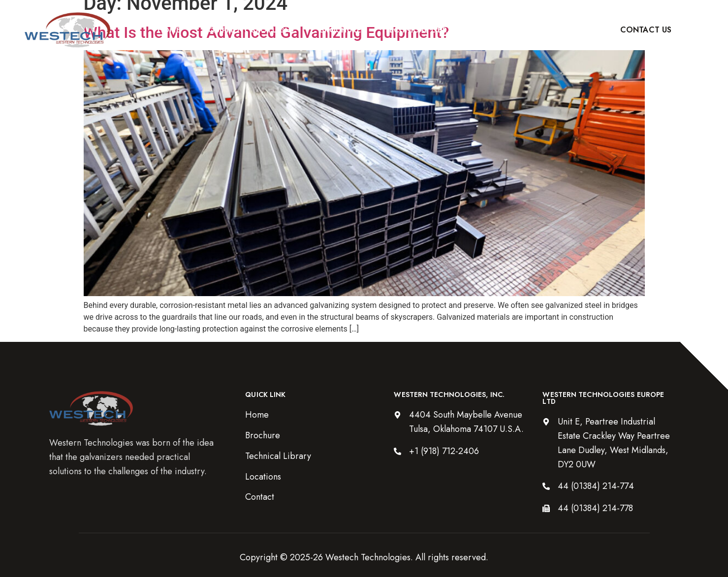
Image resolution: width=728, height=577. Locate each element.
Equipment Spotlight (250, 30)
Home (169, 30)
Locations (509, 30)
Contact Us (646, 30)
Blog (567, 30)
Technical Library (424, 30)
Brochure (340, 30)
